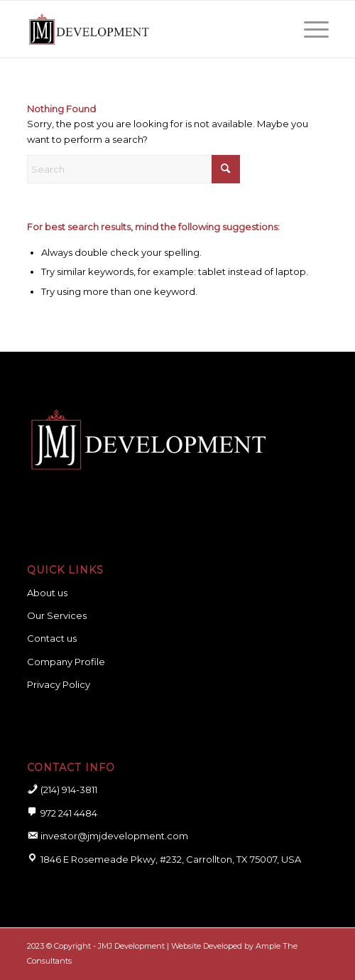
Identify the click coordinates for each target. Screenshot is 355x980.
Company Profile (66, 662)
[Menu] (309, 29)
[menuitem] (309, 29)
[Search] (133, 169)
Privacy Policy (59, 684)
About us (47, 593)
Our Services (57, 615)
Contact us (52, 638)
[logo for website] (148, 29)
